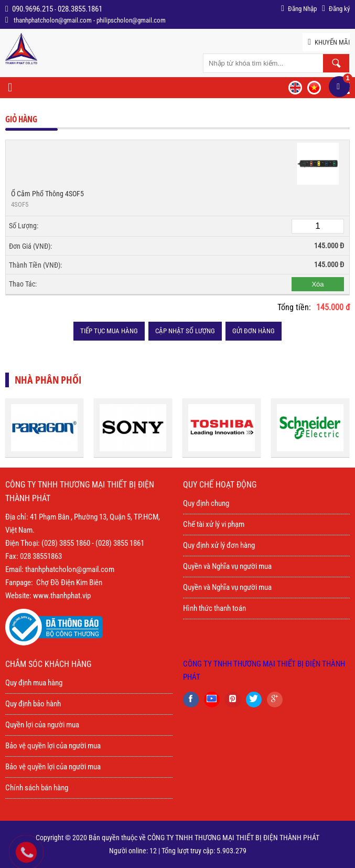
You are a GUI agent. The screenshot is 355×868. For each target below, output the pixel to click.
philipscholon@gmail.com (131, 20)
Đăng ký (336, 8)
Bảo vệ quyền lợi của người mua (53, 746)
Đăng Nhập (299, 8)
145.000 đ (333, 307)
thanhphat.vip (71, 596)
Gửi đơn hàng (254, 331)
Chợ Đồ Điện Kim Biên (69, 583)
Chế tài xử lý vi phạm (214, 524)
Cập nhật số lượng (185, 331)
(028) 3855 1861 (120, 543)
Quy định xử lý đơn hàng (219, 545)
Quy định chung (206, 503)
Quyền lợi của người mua (42, 725)
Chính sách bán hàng (37, 788)
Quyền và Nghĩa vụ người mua (227, 566)
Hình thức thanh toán (214, 608)
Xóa (318, 284)
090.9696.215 (33, 9)
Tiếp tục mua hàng (109, 331)
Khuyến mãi (329, 42)
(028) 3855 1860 (66, 543)
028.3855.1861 (80, 9)
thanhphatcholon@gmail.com (53, 20)
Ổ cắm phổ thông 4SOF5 (47, 194)
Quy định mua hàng (34, 683)
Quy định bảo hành (33, 704)
